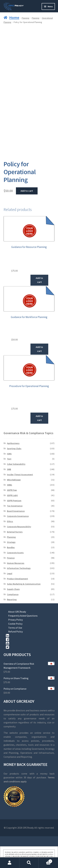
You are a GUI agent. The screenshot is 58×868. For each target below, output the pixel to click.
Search (29, 863)
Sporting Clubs (14, 448)
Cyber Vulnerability (16, 464)
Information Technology (19, 568)
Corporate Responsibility (19, 527)
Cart (45, 861)
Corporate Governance (18, 516)
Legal (10, 573)
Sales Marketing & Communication (24, 584)
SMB (9, 469)
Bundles (11, 547)
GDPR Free (12, 490)
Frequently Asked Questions (23, 616)
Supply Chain (13, 589)
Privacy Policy (15, 620)
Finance (11, 558)
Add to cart (27, 191)
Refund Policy (15, 632)
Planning (26, 18)
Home (14, 17)
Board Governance (16, 511)
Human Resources (16, 563)
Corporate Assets (15, 553)
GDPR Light (12, 495)
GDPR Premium (14, 501)
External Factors (15, 532)
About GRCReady (17, 612)
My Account (10, 863)
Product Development (17, 579)
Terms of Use (15, 628)
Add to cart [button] (39, 280)
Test (9, 459)
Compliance (13, 594)
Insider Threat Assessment (20, 475)
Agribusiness (13, 443)
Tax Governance (15, 506)
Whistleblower (14, 480)
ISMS (9, 454)
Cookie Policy (15, 624)
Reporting (12, 599)
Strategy (11, 542)
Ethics (10, 521)
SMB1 (10, 485)
